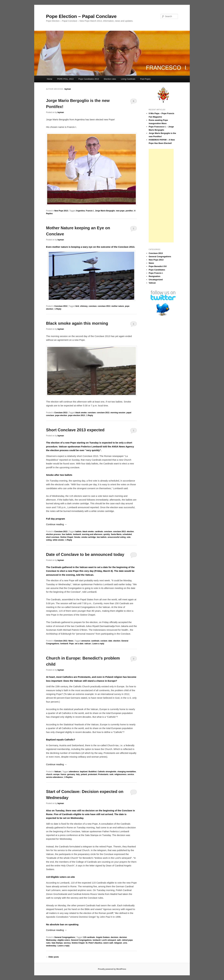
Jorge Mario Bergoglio (105, 211)
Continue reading (56, 524)
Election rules (110, 79)
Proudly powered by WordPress (112, 969)
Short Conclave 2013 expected (75, 430)
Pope (71, 644)
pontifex (129, 211)
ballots (78, 532)
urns (125, 943)
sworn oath (108, 943)
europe (56, 774)
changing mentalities (127, 772)
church (49, 774)
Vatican (58, 772)
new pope (120, 211)
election (130, 532)
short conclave (53, 537)
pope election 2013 (76, 415)
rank (111, 774)
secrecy (67, 943)
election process (53, 534)
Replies (69, 777)
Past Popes (145, 79)
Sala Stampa (57, 943)
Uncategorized (156, 280)
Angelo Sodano (103, 937)
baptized (84, 772)
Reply (58, 309)
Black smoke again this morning (77, 323)
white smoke (58, 540)
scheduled (127, 534)
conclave (93, 306)
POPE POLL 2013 (65, 79)
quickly (107, 534)
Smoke (77, 537)
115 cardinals (89, 937)
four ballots (67, 534)
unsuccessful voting (117, 537)
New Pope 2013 (61, 211)
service (131, 774)
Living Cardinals (128, 79)
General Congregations (65, 937)
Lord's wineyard (109, 940)
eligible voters (64, 940)
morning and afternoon (92, 534)
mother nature (118, 306)
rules (48, 943)
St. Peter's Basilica (94, 943)
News (71, 641)
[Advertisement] (161, 196)
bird (77, 306)
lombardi (77, 534)
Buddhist (93, 772)
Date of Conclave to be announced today (85, 554)
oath (119, 940)
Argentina (80, 211)
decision (115, 937)
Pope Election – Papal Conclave (81, 16)
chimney (84, 306)
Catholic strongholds (107, 772)
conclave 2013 (104, 306)
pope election (61, 415)
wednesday (51, 946)
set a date (79, 644)
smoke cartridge (89, 537)
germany (71, 774)
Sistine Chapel (67, 537)
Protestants (103, 774)
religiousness (120, 774)
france (63, 774)
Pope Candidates (157, 270)
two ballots (102, 537)
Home (50, 79)
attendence (74, 772)
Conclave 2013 (61, 306)
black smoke (81, 413)
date (110, 641)
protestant (92, 774)
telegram (118, 943)
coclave (104, 641)
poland (84, 774)
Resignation (154, 276)
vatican (88, 644)
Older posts (52, 957)
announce (86, 641)
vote (129, 537)
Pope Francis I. (156, 273)
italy (78, 774)
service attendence (54, 777)
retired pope (127, 940)
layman (68, 89)
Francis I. (90, 211)
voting (49, 540)
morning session (118, 413)
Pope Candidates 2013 (89, 79)
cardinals (99, 532)
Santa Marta (116, 534)
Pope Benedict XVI (158, 266)
